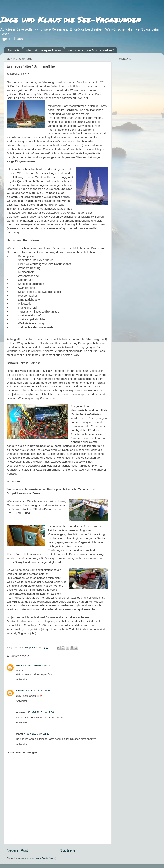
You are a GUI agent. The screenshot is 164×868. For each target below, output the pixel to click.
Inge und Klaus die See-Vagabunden (70, 19)
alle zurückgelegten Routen (43, 50)
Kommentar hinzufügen (23, 752)
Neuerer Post (17, 850)
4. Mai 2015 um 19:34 (38, 666)
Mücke (20, 666)
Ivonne (20, 691)
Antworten (22, 679)
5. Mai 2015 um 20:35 (38, 691)
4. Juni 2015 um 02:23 (37, 734)
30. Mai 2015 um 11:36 (41, 712)
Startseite (13, 50)
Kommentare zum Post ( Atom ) (39, 858)
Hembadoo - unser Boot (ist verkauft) (91, 50)
